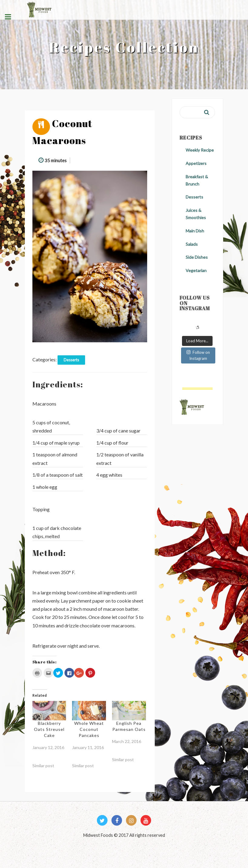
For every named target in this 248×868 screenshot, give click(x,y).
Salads (192, 244)
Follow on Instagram (198, 355)
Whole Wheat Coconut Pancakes (89, 729)
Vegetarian (196, 270)
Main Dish (195, 231)
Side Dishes (197, 257)
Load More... (197, 341)
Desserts (71, 360)
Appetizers (196, 163)
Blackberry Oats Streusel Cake (49, 729)
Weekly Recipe (200, 150)
